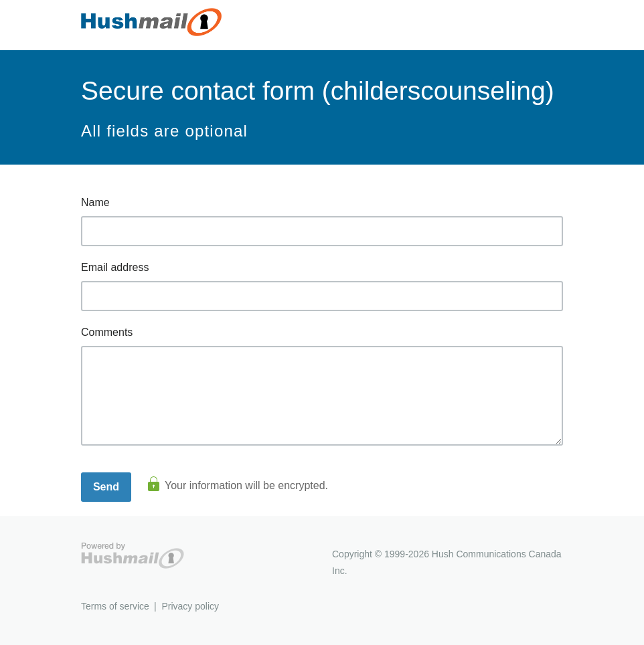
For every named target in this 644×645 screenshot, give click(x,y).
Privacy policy (190, 606)
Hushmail (133, 556)
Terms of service (115, 606)
